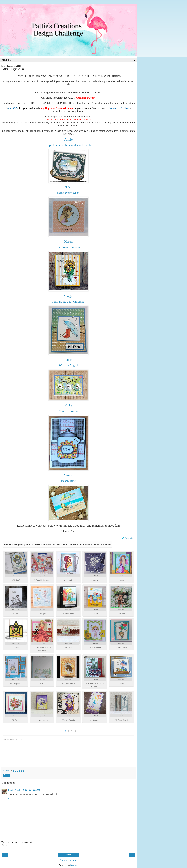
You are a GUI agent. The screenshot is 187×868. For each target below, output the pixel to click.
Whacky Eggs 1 (68, 365)
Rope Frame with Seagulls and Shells (68, 145)
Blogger (74, 865)
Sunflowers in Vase (68, 247)
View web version (68, 860)
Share (6, 775)
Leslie (11, 790)
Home (68, 855)
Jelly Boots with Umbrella (69, 302)
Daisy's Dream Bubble (68, 193)
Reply (11, 798)
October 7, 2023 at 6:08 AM (27, 790)
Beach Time (69, 481)
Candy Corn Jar (68, 411)
